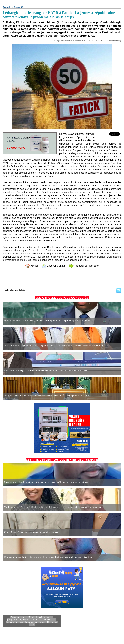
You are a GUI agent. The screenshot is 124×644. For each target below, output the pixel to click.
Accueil (6, 7)
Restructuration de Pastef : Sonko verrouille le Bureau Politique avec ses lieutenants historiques (49, 557)
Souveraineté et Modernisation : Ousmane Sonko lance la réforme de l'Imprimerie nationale (47, 482)
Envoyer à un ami (54, 266)
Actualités (19, 7)
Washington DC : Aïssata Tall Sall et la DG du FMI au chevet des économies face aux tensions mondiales (53, 507)
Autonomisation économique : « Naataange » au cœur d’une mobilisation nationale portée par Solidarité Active (56, 346)
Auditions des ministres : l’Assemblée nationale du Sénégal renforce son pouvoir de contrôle (47, 396)
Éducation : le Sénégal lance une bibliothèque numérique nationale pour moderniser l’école (47, 371)
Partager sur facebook (84, 266)
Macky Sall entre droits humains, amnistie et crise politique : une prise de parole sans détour (47, 321)
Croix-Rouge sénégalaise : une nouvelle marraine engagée (31, 532)
